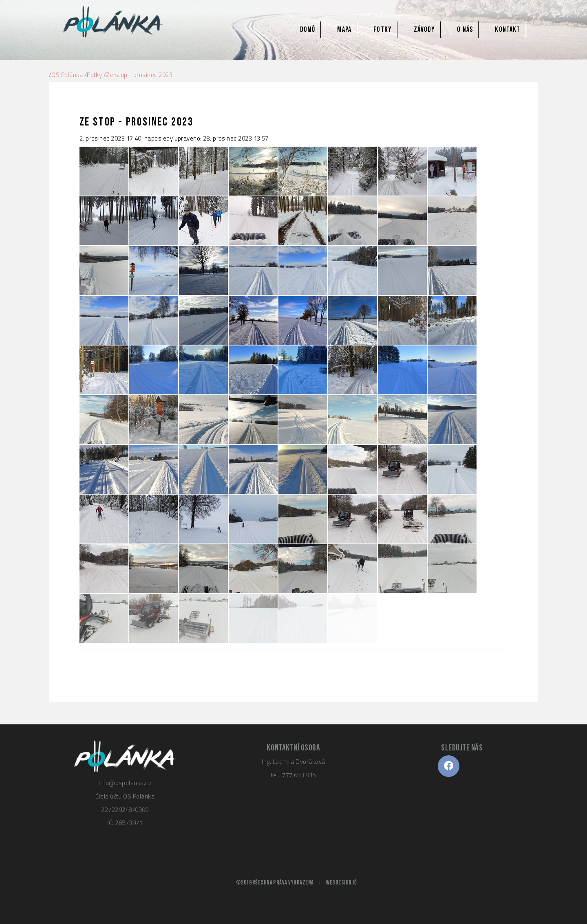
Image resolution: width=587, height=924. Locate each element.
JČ (355, 883)
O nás (465, 30)
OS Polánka (67, 75)
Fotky (383, 30)
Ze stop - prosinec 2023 (139, 75)
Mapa (344, 30)
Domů (308, 30)
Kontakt (508, 30)
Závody (424, 30)
